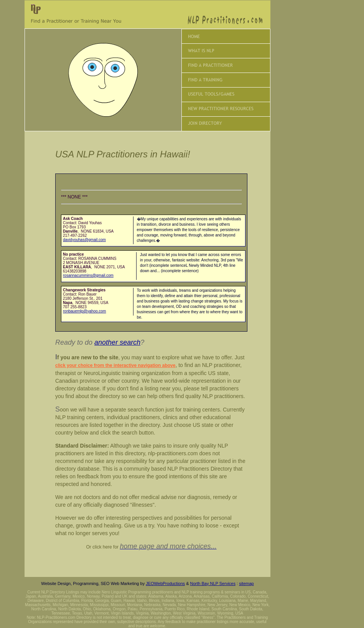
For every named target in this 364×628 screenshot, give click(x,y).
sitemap (246, 583)
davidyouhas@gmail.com (84, 240)
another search (117, 342)
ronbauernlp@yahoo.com (84, 311)
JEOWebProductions (165, 583)
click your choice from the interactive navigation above (115, 365)
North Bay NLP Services (213, 583)
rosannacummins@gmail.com (88, 275)
